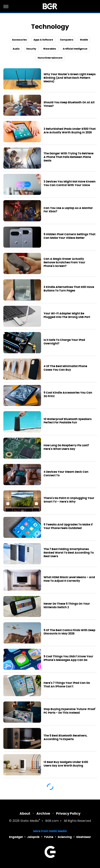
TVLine (49, 837)
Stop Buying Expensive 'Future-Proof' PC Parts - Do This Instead (70, 711)
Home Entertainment (50, 58)
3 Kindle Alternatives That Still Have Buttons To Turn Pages (69, 289)
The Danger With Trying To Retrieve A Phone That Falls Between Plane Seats (69, 157)
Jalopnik (33, 837)
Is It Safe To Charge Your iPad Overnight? (64, 342)
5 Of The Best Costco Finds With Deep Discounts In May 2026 (69, 632)
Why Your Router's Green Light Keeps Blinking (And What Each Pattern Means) (70, 78)
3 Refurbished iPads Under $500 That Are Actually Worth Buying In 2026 (70, 131)
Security (31, 49)
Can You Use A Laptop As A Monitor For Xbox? (68, 210)
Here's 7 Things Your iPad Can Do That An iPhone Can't (67, 685)
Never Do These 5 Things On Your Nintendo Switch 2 (67, 606)
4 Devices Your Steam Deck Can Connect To (66, 474)
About (25, 814)
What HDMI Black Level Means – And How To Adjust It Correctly (69, 579)
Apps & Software (43, 40)
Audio (16, 49)
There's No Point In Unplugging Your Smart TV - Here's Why (69, 500)
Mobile (84, 40)
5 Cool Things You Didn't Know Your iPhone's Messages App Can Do (68, 658)
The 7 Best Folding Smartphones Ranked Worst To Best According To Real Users (69, 553)
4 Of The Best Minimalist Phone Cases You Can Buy (65, 368)
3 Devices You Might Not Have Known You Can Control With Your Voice (70, 183)
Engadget (16, 837)
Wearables (50, 49)
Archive (43, 814)
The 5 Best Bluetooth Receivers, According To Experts (65, 737)
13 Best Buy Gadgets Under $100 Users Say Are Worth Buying (66, 764)
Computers (67, 40)
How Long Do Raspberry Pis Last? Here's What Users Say (66, 447)
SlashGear (84, 837)
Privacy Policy (68, 814)
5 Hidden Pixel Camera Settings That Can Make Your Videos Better (69, 236)
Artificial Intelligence (75, 49)
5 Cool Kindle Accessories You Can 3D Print (68, 395)
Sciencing (65, 837)
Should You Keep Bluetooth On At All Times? (69, 104)
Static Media (30, 821)
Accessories (19, 40)
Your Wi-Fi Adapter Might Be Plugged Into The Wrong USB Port (67, 315)
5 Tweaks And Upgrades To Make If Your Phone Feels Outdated (68, 526)
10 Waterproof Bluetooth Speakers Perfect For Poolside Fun (68, 421)
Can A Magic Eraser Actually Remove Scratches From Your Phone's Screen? (64, 263)
